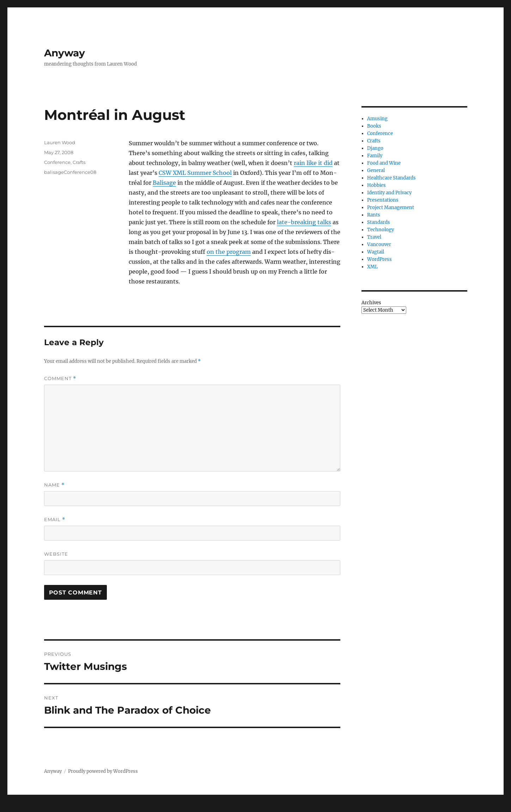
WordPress (379, 259)
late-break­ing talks (304, 222)
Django (375, 148)
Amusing (377, 119)
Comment (60, 378)
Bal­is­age (164, 183)
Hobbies (376, 185)
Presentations (383, 200)
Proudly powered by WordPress (103, 771)
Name (54, 485)
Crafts (79, 162)
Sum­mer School (195, 173)
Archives (371, 303)
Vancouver (379, 245)
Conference (57, 162)
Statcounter (17, 807)
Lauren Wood (60, 142)
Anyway (65, 53)
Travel (374, 237)
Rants (374, 215)
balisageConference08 (70, 172)
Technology (381, 230)
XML (372, 267)
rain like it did (313, 163)
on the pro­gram (229, 252)
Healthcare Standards (391, 178)
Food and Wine (384, 163)
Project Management (391, 207)
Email (55, 520)
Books (374, 126)
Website (56, 554)
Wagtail (376, 252)
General (376, 170)
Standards (379, 222)
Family (375, 156)
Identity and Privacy (389, 193)
